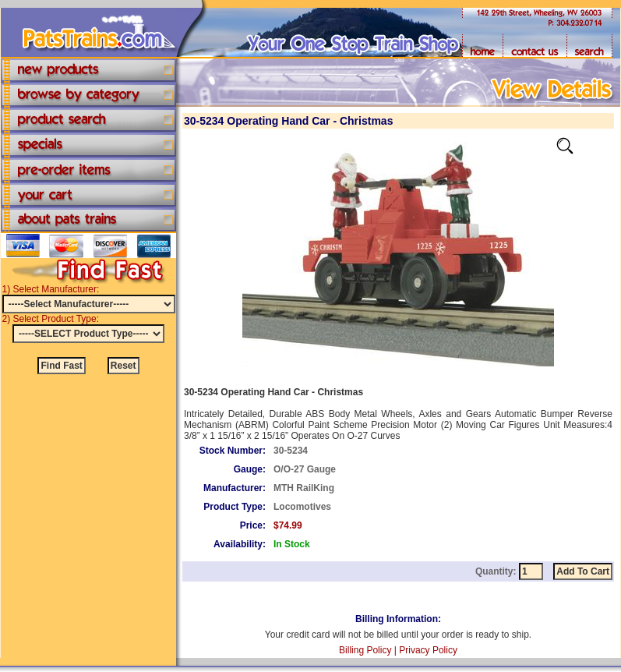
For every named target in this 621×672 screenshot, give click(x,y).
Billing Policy (365, 650)
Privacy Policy (428, 650)
